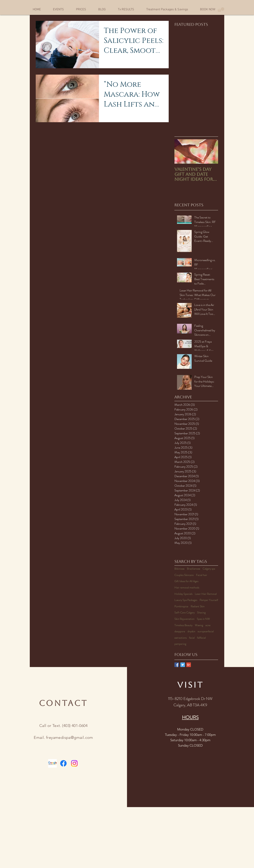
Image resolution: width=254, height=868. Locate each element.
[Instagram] (74, 763)
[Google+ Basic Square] (189, 665)
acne (208, 625)
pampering (180, 644)
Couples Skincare (184, 575)
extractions (181, 638)
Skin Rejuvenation (184, 619)
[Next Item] (212, 151)
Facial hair (202, 575)
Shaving (201, 613)
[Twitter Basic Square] (183, 665)
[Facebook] (63, 763)
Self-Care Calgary (185, 613)
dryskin (191, 631)
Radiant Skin (198, 606)
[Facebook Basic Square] (177, 665)
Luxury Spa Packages (186, 600)
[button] (221, 10)
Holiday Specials (183, 594)
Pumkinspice (181, 606)
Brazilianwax (194, 569)
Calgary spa (209, 569)
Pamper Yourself (209, 600)
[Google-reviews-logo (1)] (52, 763)
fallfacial (201, 638)
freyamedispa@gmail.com (70, 737)
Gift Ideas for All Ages (186, 581)
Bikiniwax (179, 569)
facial (192, 638)
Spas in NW (203, 619)
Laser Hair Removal (206, 594)
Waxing (199, 625)
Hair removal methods (187, 588)
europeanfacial (206, 631)
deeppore (180, 631)
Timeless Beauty (183, 625)
